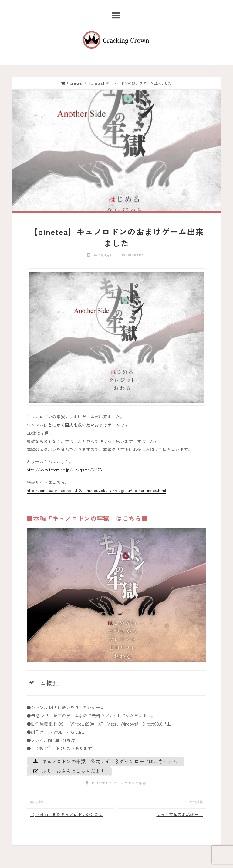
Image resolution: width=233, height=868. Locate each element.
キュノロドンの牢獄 (130, 783)
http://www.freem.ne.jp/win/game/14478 (64, 470)
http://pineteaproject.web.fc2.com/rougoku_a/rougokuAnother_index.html (96, 490)
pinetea (76, 83)
